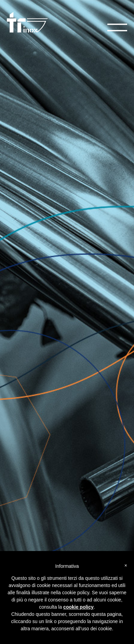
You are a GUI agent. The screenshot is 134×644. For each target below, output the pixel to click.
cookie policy (78, 607)
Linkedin (15, 455)
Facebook (16, 450)
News (12, 396)
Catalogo (29, 318)
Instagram (17, 461)
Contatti (15, 390)
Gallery (14, 520)
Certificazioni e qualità (29, 531)
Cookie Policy (20, 407)
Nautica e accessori (26, 515)
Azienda (15, 385)
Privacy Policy (20, 401)
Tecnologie (18, 526)
